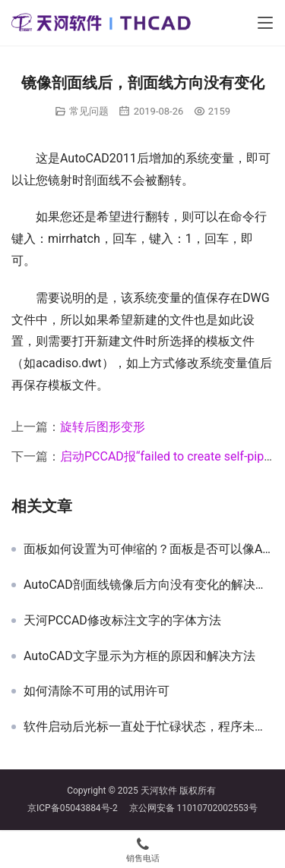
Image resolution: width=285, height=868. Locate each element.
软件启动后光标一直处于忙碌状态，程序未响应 (149, 727)
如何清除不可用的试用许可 (97, 691)
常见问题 (89, 111)
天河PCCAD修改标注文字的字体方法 (122, 621)
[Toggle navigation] (265, 23)
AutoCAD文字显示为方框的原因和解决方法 (139, 656)
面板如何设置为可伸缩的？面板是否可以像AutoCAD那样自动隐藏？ (149, 549)
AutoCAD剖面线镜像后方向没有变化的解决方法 (149, 585)
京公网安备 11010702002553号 (193, 808)
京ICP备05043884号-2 (78, 808)
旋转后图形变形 (103, 427)
